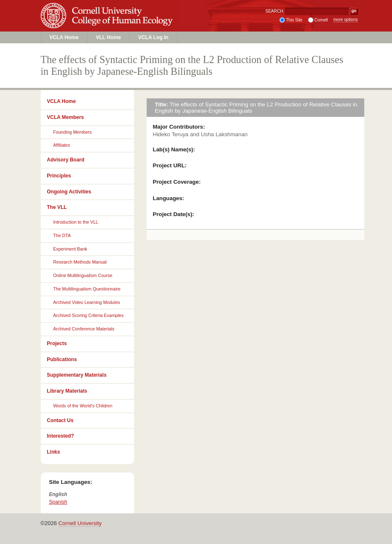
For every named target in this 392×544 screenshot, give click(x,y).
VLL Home (108, 37)
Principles (59, 176)
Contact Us (60, 420)
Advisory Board (66, 160)
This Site (294, 20)
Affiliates (62, 145)
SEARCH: (275, 11)
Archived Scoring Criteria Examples (89, 315)
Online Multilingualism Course (83, 275)
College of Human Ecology (108, 24)
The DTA (62, 235)
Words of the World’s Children (83, 406)
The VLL (57, 207)
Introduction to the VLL (76, 222)
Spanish (58, 502)
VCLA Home (64, 37)
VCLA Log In (153, 37)
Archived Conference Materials (84, 329)
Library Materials (67, 391)
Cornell (321, 20)
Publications (62, 359)
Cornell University (108, 8)
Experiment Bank (70, 249)
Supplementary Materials (77, 375)
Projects (57, 343)
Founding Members (73, 132)
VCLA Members (66, 117)
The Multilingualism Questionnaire (87, 289)
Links (54, 452)
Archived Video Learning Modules (87, 302)
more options (345, 20)
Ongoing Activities (69, 192)
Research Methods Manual (80, 262)
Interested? (61, 436)
